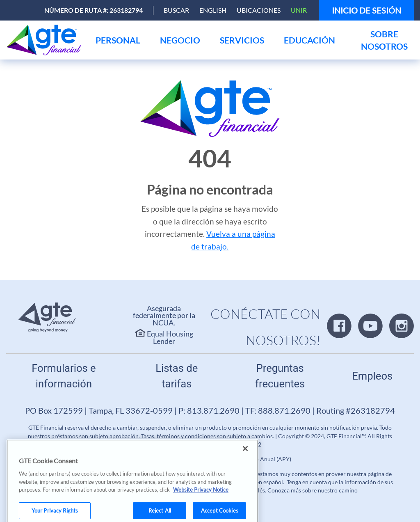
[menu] (118, 40)
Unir (299, 10)
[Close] (245, 456)
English (213, 10)
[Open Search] (176, 10)
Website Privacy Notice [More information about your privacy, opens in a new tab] (201, 497)
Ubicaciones (259, 10)
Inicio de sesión (366, 10)
